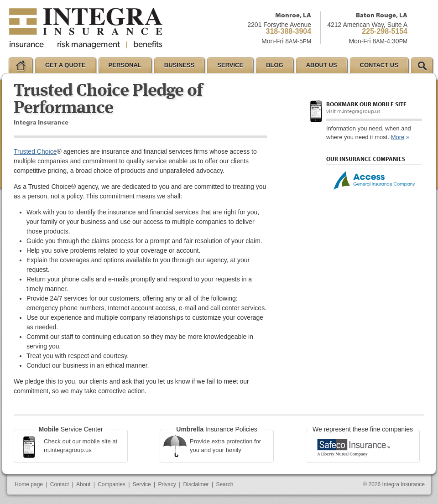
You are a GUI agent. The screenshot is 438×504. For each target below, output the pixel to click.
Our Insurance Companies (366, 159)
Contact (60, 484)
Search (224, 484)
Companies (112, 484)
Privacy (167, 484)
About (83, 484)
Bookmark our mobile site (366, 104)
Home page (29, 484)
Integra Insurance (404, 484)
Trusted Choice (35, 151)
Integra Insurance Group (86, 28)
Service (142, 484)
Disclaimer (196, 484)
